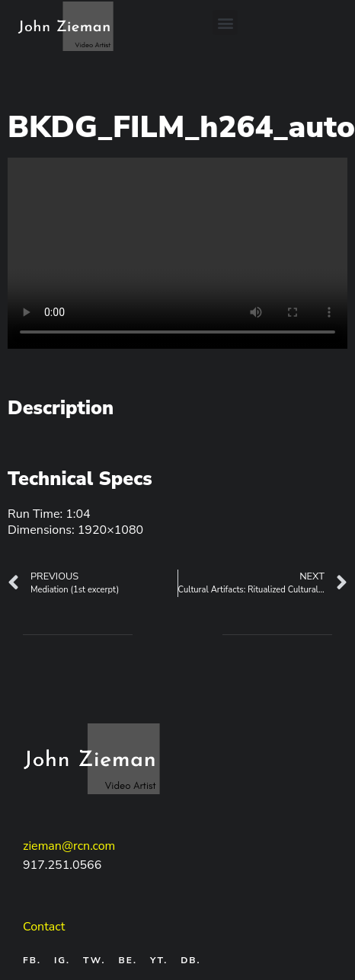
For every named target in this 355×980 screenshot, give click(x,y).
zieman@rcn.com (69, 846)
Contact (44, 927)
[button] (225, 22)
